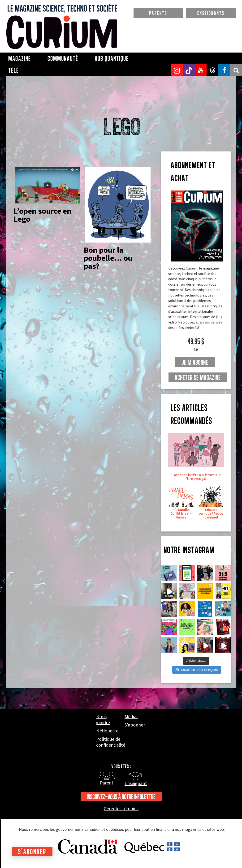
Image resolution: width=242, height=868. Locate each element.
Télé (14, 70)
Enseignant (136, 784)
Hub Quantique (112, 58)
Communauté (63, 58)
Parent (107, 783)
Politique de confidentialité (111, 742)
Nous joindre (103, 720)
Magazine (20, 58)
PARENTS (158, 13)
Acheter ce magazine (198, 377)
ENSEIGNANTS (211, 13)
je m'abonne (195, 362)
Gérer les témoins (121, 809)
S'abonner (32, 852)
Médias (131, 717)
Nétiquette (107, 731)
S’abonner (135, 725)
